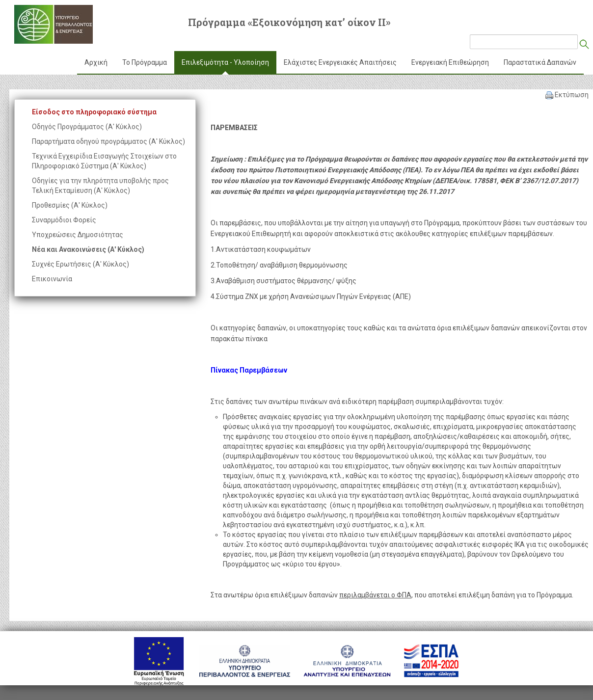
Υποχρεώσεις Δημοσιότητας (78, 235)
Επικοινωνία (52, 279)
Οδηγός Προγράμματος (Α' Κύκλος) (87, 127)
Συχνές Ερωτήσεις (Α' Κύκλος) (81, 264)
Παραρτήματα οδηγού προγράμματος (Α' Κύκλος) (108, 141)
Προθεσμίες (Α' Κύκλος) (70, 205)
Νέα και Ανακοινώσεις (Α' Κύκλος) (88, 249)
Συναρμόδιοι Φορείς (64, 220)
